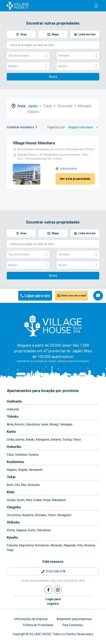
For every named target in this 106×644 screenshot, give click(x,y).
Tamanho (78, 56)
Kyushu (12, 537)
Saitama (56, 440)
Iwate (45, 424)
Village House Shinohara (34, 143)
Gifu (17, 485)
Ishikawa (21, 455)
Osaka (37, 500)
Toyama (33, 455)
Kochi (32, 530)
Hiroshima (13, 515)
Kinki (11, 492)
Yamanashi (36, 470)
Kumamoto (42, 545)
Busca (53, 77)
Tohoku (13, 416)
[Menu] (96, 6)
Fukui (10, 455)
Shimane (40, 515)
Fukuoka (12, 545)
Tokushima (44, 530)
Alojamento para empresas (74, 619)
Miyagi (54, 424)
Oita (80, 545)
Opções (78, 66)
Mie (24, 485)
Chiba (10, 440)
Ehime (11, 530)
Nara (29, 500)
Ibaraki (30, 440)
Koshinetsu (15, 462)
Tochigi (67, 440)
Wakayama (58, 500)
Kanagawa (42, 440)
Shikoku (13, 522)
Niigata (23, 470)
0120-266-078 (56, 571)
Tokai (11, 477)
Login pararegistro (53, 601)
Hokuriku (14, 447)
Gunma (20, 440)
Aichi (10, 485)
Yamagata (66, 424)
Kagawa (21, 530)
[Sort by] (84, 127)
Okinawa (89, 545)
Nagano (12, 470)
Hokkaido (14, 401)
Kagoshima (26, 545)
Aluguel (28, 66)
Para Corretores (73, 625)
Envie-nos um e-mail (74, 296)
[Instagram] (58, 590)
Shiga (46, 500)
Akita (10, 424)
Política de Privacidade (38, 625)
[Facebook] (48, 590)
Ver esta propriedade (75, 179)
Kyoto (21, 500)
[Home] (53, 326)
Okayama (27, 515)
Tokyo (77, 440)
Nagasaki (70, 545)
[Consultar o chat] (98, 296)
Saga (10, 550)
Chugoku (14, 507)
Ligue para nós (37, 296)
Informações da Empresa (31, 619)
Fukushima (32, 424)
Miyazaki (56, 545)
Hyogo (11, 500)
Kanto (11, 432)
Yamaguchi (64, 515)
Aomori (19, 424)
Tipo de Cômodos (28, 56)
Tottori (52, 515)
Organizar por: (56, 127)
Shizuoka (34, 485)
